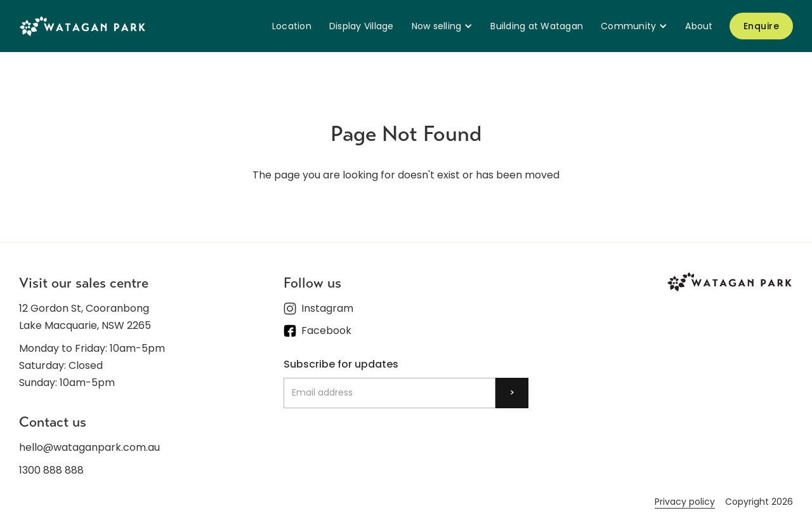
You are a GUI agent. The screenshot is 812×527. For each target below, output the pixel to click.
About (699, 26)
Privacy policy (685, 502)
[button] (442, 26)
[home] (82, 26)
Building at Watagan (537, 26)
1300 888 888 (51, 470)
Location (292, 26)
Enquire (762, 26)
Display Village (362, 26)
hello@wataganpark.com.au (89, 447)
